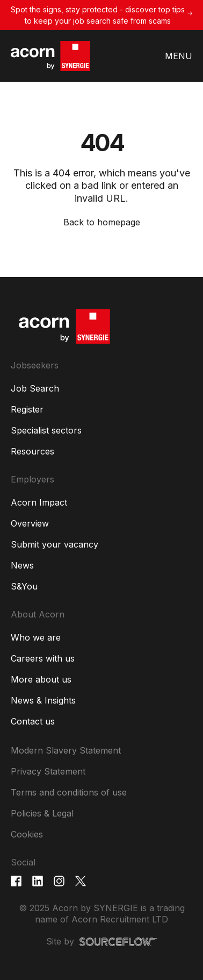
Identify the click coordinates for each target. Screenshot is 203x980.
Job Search (35, 388)
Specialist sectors (46, 430)
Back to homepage (102, 222)
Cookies (27, 834)
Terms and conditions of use (69, 792)
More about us (41, 679)
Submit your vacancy (55, 544)
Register (27, 409)
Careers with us (43, 658)
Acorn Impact (39, 502)
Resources (32, 451)
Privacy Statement (48, 771)
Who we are (36, 637)
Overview (30, 523)
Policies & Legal (42, 813)
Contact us (33, 721)
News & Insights (43, 700)
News (22, 565)
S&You (24, 586)
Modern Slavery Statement (66, 750)
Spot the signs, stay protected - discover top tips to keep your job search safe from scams (98, 15)
